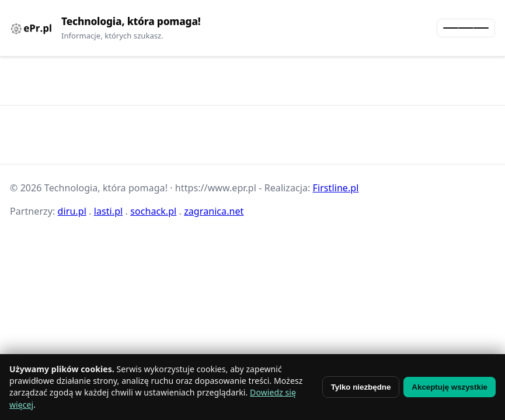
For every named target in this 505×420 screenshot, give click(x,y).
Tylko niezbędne (361, 387)
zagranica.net (214, 211)
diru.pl (72, 211)
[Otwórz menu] (466, 28)
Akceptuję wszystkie (450, 387)
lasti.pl (109, 211)
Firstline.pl (336, 188)
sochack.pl (153, 211)
